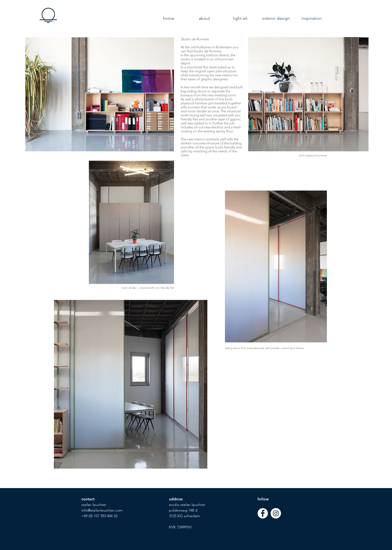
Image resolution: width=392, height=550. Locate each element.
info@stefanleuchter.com (102, 510)
